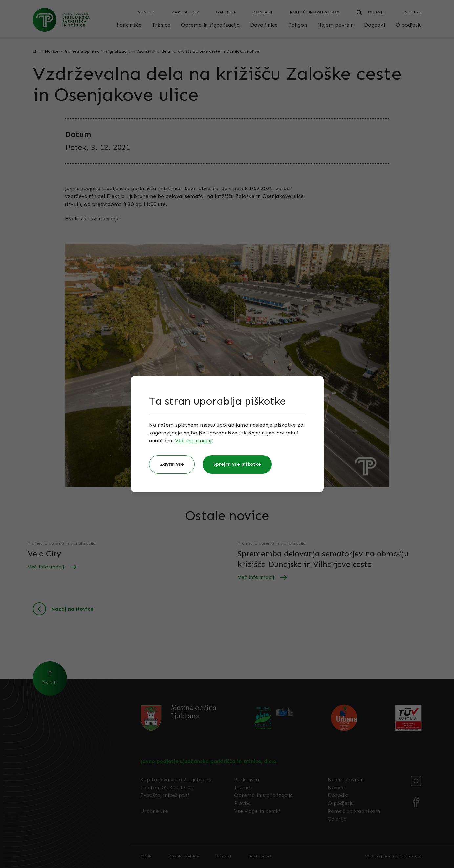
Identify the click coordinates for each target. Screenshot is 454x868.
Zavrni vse (172, 464)
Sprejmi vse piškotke (237, 464)
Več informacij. (194, 441)
